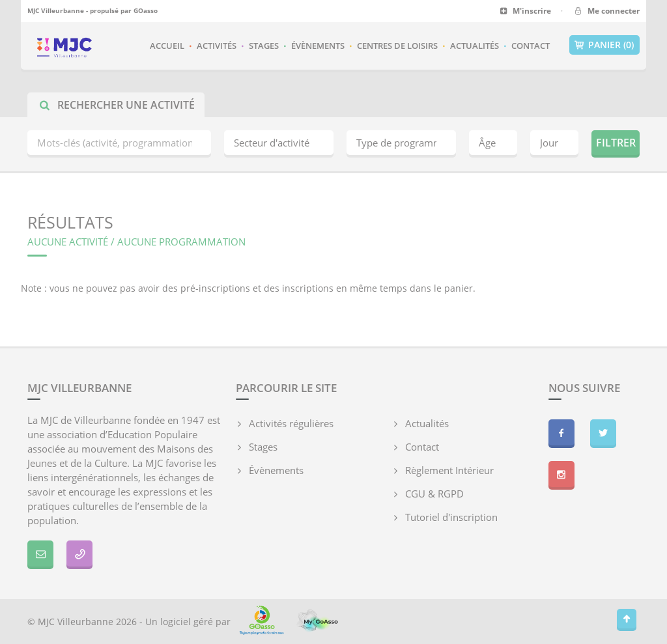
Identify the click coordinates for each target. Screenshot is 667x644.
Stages (264, 46)
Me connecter (606, 11)
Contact (531, 46)
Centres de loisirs (397, 46)
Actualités (475, 46)
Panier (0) (604, 45)
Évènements (318, 46)
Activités (217, 46)
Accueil (167, 46)
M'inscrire (525, 11)
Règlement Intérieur (449, 470)
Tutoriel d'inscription (451, 517)
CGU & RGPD (434, 494)
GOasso (146, 10)
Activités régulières (291, 423)
